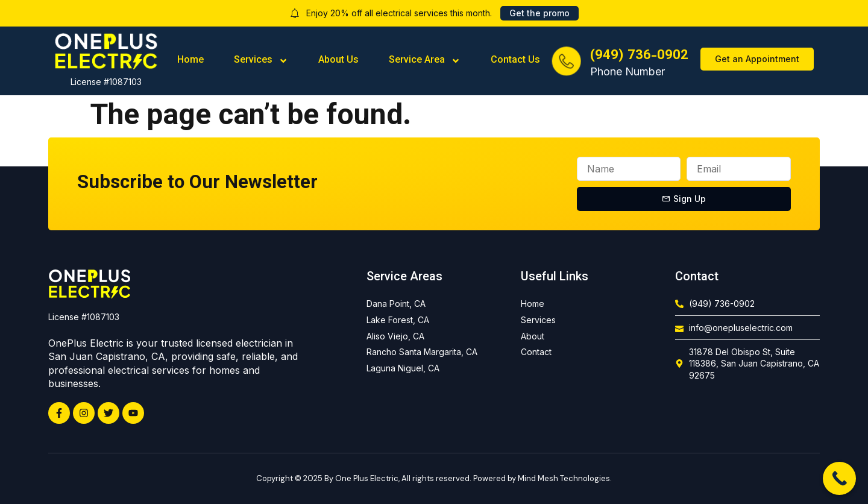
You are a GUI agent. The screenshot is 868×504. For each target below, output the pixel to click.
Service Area (425, 61)
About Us (338, 61)
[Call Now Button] (839, 478)
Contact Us (515, 61)
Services (261, 61)
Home (190, 61)
